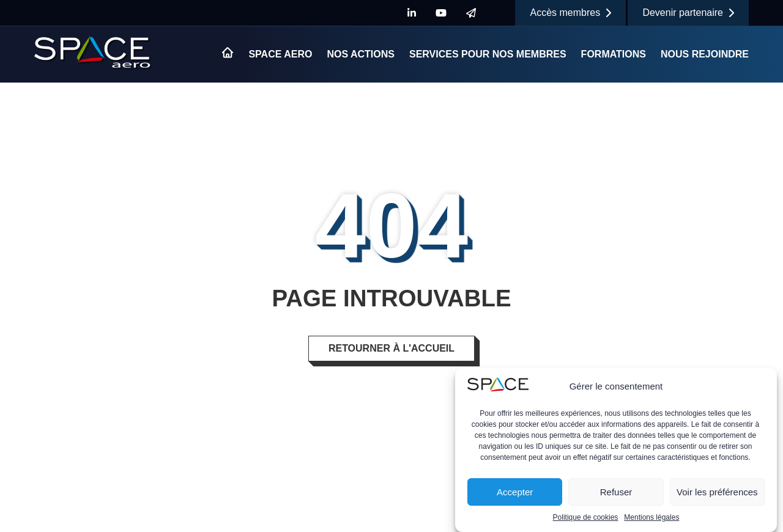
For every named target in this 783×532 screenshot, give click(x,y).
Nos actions (361, 54)
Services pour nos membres (488, 54)
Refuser (616, 492)
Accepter (515, 492)
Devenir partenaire (688, 13)
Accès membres (570, 13)
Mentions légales (651, 518)
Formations (614, 54)
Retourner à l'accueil (391, 348)
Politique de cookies (586, 518)
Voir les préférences (717, 492)
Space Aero (280, 54)
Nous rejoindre (705, 54)
